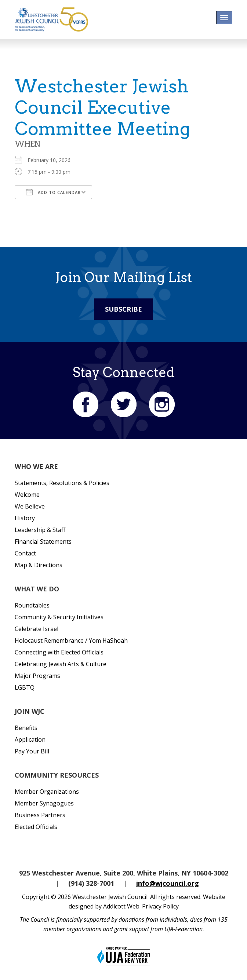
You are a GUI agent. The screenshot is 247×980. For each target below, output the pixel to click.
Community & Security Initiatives (59, 617)
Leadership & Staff (40, 530)
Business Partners (40, 815)
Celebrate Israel (37, 629)
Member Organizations (47, 792)
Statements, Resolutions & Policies (62, 483)
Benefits (26, 728)
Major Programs (37, 676)
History (25, 518)
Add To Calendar (53, 192)
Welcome (27, 495)
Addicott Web (121, 906)
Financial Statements (43, 542)
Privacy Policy (160, 906)
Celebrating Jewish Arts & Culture (61, 664)
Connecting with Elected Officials (59, 652)
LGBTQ (25, 687)
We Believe (30, 506)
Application (30, 739)
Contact (25, 553)
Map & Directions (39, 565)
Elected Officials (36, 827)
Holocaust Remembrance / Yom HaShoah (71, 641)
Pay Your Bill (32, 751)
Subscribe (123, 309)
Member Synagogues (44, 803)
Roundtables (32, 605)
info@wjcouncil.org (168, 883)
